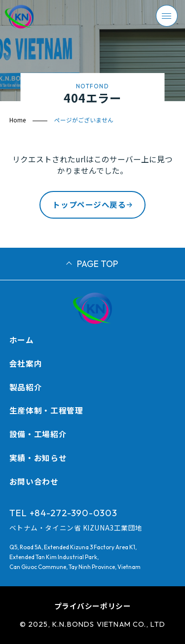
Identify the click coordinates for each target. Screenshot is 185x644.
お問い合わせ (34, 481)
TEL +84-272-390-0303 (63, 513)
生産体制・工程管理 (46, 410)
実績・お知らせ (38, 457)
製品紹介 (26, 387)
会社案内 (26, 363)
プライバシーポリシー (93, 606)
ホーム (22, 340)
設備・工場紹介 (38, 434)
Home (18, 120)
